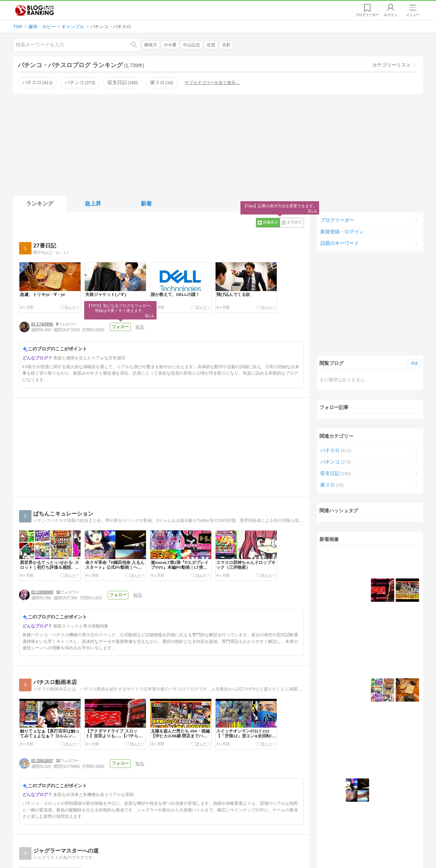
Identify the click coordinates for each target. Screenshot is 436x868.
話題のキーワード (340, 243)
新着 (146, 204)
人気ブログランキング (35, 10)
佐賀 (211, 45)
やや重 (170, 45)
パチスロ (37, 82)
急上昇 (93, 204)
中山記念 (192, 45)
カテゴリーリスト (391, 65)
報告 (139, 327)
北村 (226, 45)
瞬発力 (151, 45)
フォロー (120, 327)
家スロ (162, 82)
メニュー (413, 15)
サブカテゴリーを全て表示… (212, 83)
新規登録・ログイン (342, 232)
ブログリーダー (337, 220)
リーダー (367, 15)
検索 (137, 45)
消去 (415, 363)
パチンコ (80, 82)
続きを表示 (370, 648)
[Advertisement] (218, 144)
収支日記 (123, 82)
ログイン (391, 15)
